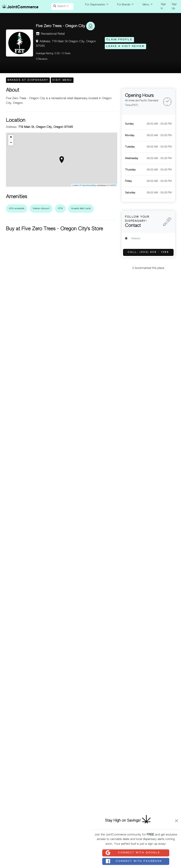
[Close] (176, 821)
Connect (133, 853)
